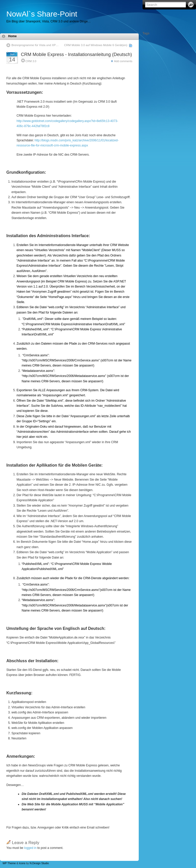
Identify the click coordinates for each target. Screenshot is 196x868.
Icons (22, 863)
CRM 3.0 (31, 61)
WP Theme (9, 863)
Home (12, 36)
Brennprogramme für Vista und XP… (35, 45)
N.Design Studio (39, 863)
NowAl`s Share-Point (42, 14)
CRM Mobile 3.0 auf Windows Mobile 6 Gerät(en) (96, 45)
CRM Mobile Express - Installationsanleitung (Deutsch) (76, 55)
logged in (30, 848)
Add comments (123, 61)
